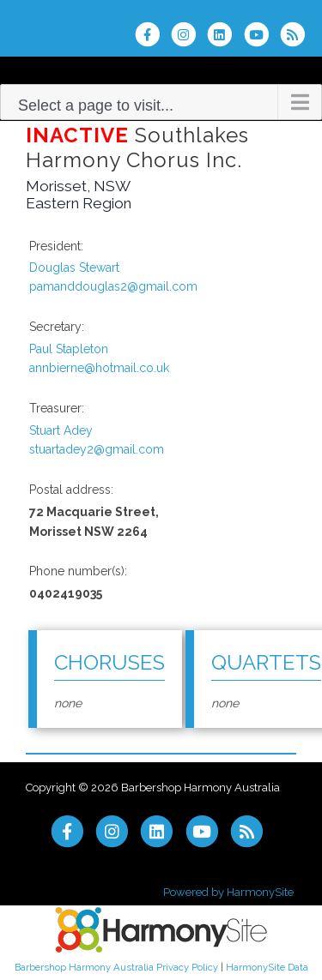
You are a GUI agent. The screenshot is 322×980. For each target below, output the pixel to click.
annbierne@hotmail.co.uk (99, 368)
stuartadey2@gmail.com (97, 449)
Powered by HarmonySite (228, 892)
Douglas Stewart (74, 268)
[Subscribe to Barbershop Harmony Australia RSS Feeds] (297, 34)
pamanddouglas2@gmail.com (113, 286)
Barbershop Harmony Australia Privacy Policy (116, 967)
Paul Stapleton (69, 349)
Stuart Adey (61, 430)
